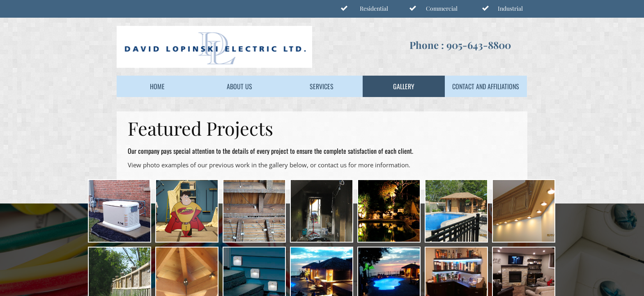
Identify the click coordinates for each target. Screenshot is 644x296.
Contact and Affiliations (486, 86)
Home (157, 86)
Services (322, 86)
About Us (239, 86)
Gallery (404, 86)
